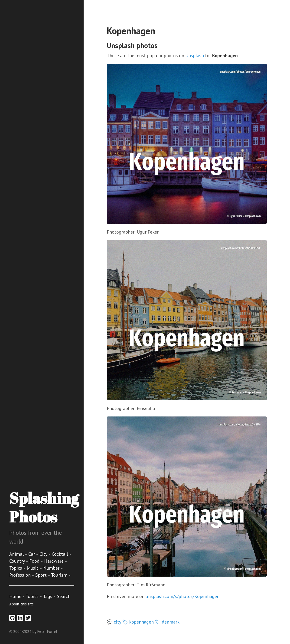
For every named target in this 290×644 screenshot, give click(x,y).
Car (32, 554)
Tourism (60, 575)
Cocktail (60, 554)
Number (52, 568)
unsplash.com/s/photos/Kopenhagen (182, 596)
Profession (21, 575)
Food (35, 561)
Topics (16, 568)
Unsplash (195, 56)
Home (15, 596)
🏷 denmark (167, 622)
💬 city (114, 622)
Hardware (54, 561)
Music (33, 568)
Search (64, 596)
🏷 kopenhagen (138, 622)
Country (18, 561)
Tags (48, 596)
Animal (17, 554)
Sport (42, 575)
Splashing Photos (44, 507)
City (44, 554)
